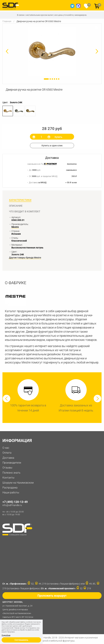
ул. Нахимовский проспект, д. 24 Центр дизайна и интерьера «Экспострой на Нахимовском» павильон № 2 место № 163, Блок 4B (19, 611)
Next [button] (97, 399)
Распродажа (10, 488)
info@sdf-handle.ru (12, 505)
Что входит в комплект (25, 212)
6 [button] (59, 79)
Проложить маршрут (52, 596)
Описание (16, 206)
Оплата (7, 453)
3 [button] (52, 79)
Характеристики (20, 200)
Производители (12, 463)
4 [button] (54, 79)
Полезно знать (11, 473)
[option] (52, 51)
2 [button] (50, 79)
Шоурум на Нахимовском (18, 483)
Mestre (15, 227)
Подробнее (6, 635)
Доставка (8, 458)
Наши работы (11, 493)
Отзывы (7, 468)
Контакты (8, 478)
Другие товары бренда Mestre (25, 258)
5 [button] (57, 79)
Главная (7, 21)
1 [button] (46, 79)
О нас (6, 448)
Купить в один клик (52, 146)
